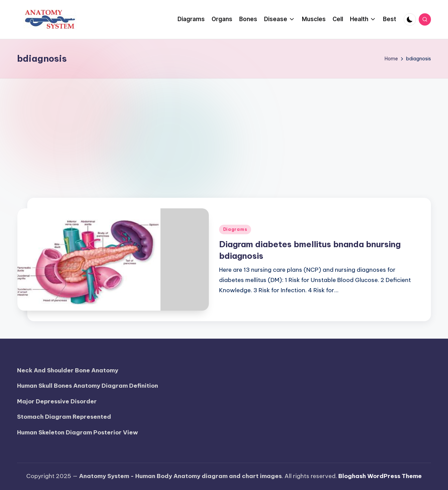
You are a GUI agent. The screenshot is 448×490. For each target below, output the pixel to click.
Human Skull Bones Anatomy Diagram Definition (88, 386)
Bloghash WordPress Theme (380, 476)
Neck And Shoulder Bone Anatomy (68, 370)
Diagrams (235, 229)
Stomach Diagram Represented (64, 417)
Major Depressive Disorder (57, 401)
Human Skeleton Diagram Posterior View (78, 432)
